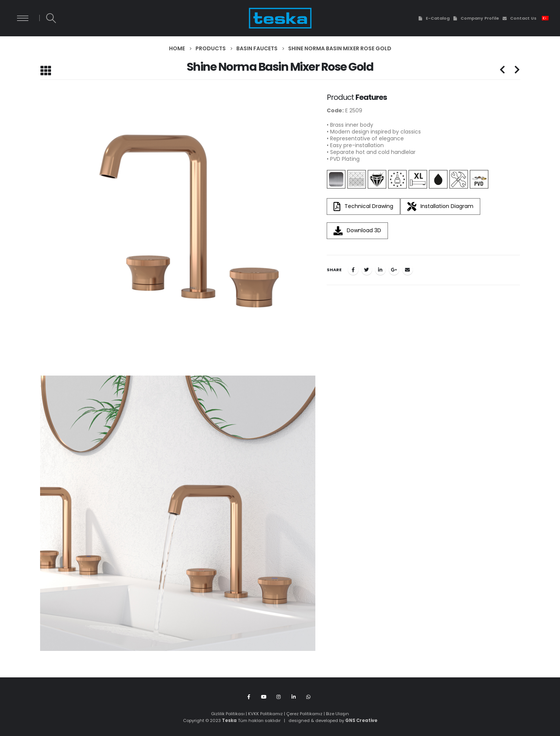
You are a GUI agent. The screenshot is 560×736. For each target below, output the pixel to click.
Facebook (353, 270)
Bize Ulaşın (337, 714)
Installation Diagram (440, 207)
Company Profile (476, 18)
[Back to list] (46, 71)
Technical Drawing (363, 207)
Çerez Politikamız (304, 714)
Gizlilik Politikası (228, 714)
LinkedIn (380, 270)
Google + (394, 270)
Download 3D (357, 231)
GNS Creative (361, 720)
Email (408, 270)
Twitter (367, 270)
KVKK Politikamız (265, 714)
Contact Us (519, 18)
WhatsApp (308, 696)
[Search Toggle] (51, 18)
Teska (229, 720)
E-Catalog (433, 18)
